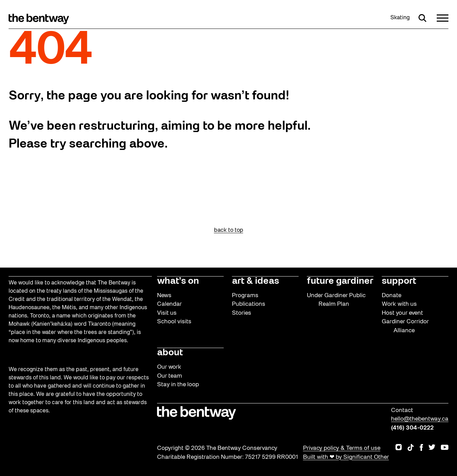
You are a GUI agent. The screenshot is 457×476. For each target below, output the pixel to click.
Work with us (399, 304)
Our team (170, 376)
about (170, 353)
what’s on (178, 281)
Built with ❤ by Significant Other (346, 457)
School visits (174, 322)
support (399, 281)
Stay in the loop (178, 385)
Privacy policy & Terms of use (342, 448)
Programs (245, 296)
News (164, 296)
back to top (229, 230)
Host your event (402, 313)
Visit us (167, 313)
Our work (169, 367)
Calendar (169, 304)
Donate (392, 296)
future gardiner (340, 281)
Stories (242, 313)
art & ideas (255, 281)
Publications (249, 304)
